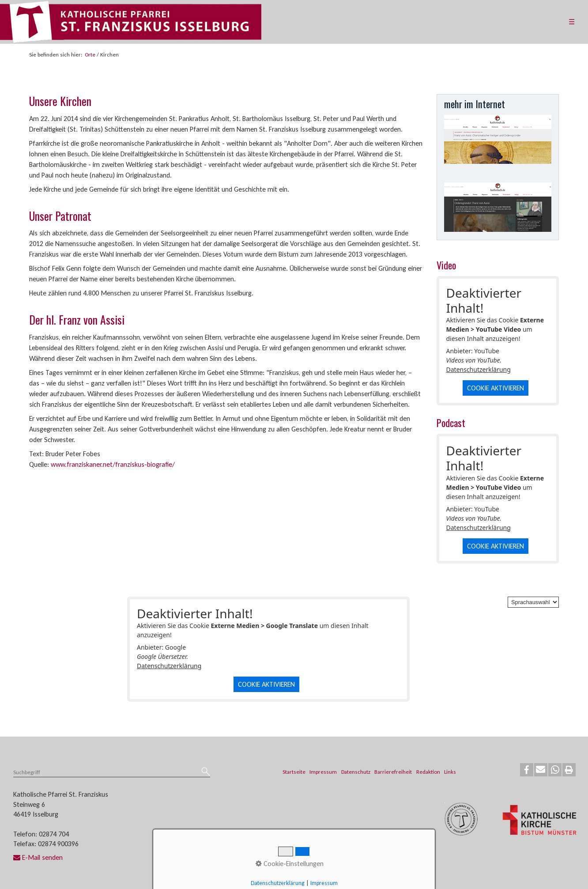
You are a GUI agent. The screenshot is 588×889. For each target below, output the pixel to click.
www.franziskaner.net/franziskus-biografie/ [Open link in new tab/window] (113, 464)
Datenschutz (356, 772)
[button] (527, 770)
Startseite (294, 772)
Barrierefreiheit (393, 772)
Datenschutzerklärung (479, 369)
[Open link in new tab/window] (498, 139)
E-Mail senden (38, 857)
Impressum (323, 772)
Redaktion (428, 772)
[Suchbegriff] (112, 773)
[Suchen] (206, 772)
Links (450, 772)
